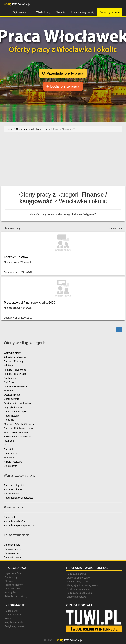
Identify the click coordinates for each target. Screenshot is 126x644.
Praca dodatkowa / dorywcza (19, 498)
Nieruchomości (12, 453)
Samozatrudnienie (13, 557)
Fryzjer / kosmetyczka (15, 374)
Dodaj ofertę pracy (63, 86)
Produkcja (9, 420)
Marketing (9, 391)
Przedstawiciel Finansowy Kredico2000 (30, 303)
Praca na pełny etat (14, 485)
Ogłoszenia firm (22, 12)
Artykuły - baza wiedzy (16, 596)
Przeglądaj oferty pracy (63, 73)
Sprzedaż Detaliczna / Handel (19, 428)
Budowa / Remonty (14, 361)
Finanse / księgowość (15, 370)
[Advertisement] (63, 161)
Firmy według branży (83, 12)
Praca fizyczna (11, 416)
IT (5, 445)
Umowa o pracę (12, 545)
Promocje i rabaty (14, 585)
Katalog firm (11, 592)
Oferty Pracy (43, 12)
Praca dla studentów (14, 521)
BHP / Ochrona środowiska (18, 437)
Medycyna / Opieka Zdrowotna (20, 424)
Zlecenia (60, 12)
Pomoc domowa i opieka (16, 412)
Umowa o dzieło (12, 553)
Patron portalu (12, 611)
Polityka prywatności (15, 626)
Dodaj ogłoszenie (110, 12)
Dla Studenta (11, 466)
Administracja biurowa (15, 357)
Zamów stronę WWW (77, 582)
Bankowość (10, 378)
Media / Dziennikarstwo (16, 433)
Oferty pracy (11, 577)
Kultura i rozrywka (13, 462)
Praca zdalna (11, 517)
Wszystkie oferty (12, 353)
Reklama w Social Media (79, 593)
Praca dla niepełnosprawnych (19, 525)
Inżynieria (9, 441)
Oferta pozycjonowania (78, 589)
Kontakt (9, 618)
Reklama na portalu (77, 574)
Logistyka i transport (14, 407)
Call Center (10, 382)
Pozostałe (9, 449)
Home (9, 129)
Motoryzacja (10, 458)
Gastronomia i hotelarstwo (17, 403)
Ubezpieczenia (11, 399)
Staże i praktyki (12, 494)
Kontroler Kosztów (16, 257)
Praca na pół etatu (13, 489)
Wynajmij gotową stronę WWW (82, 585)
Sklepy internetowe (76, 597)
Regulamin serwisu (14, 622)
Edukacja (9, 365)
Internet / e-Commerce (15, 386)
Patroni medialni (13, 615)
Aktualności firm (13, 589)
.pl (17, 4)
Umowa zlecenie (12, 549)
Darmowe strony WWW (79, 578)
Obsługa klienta (12, 395)
